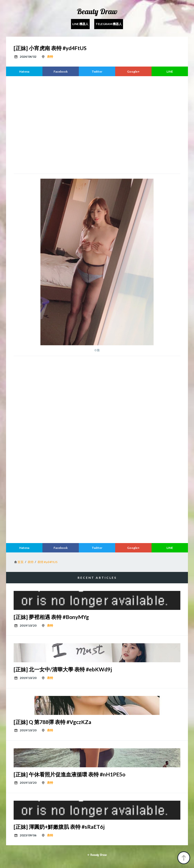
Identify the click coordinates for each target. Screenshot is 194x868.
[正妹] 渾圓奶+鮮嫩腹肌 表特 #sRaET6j (59, 827)
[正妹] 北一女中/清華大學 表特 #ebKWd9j (63, 669)
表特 (50, 57)
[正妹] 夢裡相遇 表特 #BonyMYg (51, 617)
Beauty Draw (97, 11)
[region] (97, 124)
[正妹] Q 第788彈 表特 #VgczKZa (52, 722)
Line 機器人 (80, 24)
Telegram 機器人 (109, 24)
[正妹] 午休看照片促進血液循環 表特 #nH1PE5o (69, 774)
